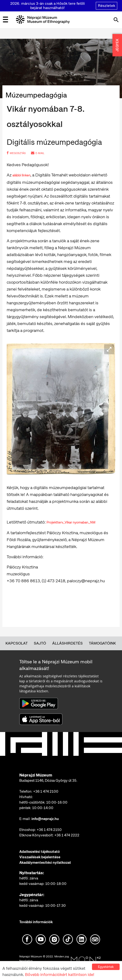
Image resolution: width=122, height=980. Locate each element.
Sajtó (40, 643)
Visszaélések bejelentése (40, 857)
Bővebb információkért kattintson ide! (60, 975)
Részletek (107, 6)
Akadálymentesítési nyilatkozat (45, 863)
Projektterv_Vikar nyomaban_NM (71, 522)
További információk (36, 922)
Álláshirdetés (67, 643)
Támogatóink (102, 643)
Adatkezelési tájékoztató (40, 852)
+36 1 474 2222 (67, 835)
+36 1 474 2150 (49, 830)
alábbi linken (21, 175)
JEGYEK (117, 45)
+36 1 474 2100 (46, 791)
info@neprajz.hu (45, 819)
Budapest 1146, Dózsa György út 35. (48, 781)
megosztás (16, 153)
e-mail (38, 153)
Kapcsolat (17, 643)
